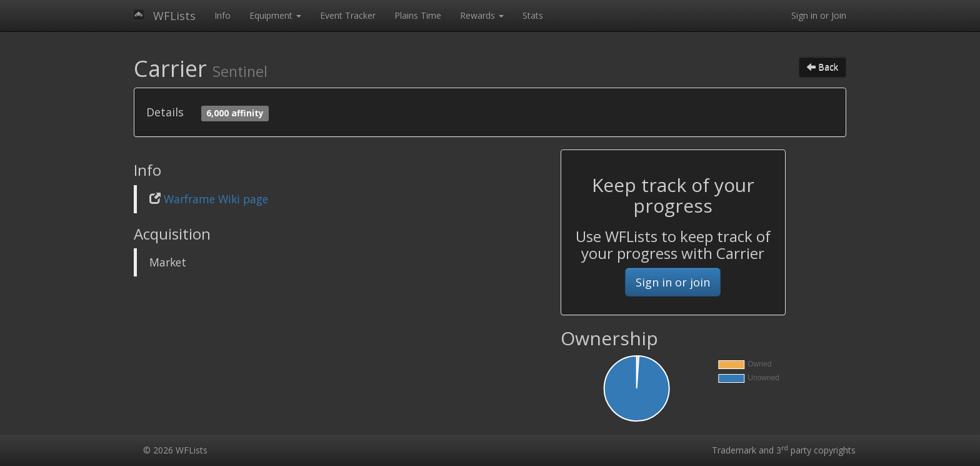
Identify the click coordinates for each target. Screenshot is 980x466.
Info (222, 15)
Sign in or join (673, 282)
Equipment (275, 15)
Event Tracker (348, 15)
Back (822, 67)
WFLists (174, 16)
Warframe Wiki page (216, 199)
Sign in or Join (819, 15)
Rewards (482, 15)
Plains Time (418, 15)
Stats (533, 15)
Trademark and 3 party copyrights (784, 450)
